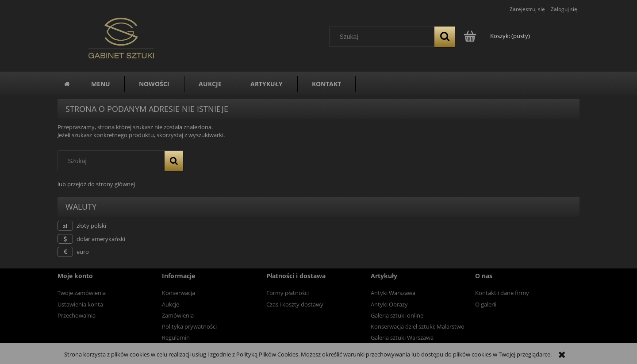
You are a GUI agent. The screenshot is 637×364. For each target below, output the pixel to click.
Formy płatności (288, 293)
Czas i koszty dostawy (295, 304)
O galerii (486, 304)
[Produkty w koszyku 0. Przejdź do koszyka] (497, 36)
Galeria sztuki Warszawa (402, 337)
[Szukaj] (445, 37)
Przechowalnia (77, 315)
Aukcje (171, 304)
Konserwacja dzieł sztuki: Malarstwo (418, 326)
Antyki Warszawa (393, 293)
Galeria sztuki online (397, 315)
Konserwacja (178, 293)
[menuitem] (101, 84)
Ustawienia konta (80, 304)
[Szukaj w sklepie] (384, 37)
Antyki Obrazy (389, 304)
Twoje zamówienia (82, 293)
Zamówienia (178, 315)
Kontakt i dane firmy (502, 293)
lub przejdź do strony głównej (96, 184)
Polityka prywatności (189, 326)
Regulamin (176, 337)
